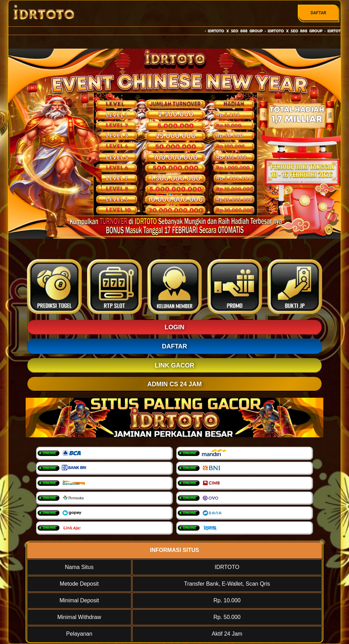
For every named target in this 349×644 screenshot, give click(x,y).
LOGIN (175, 327)
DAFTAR (318, 13)
